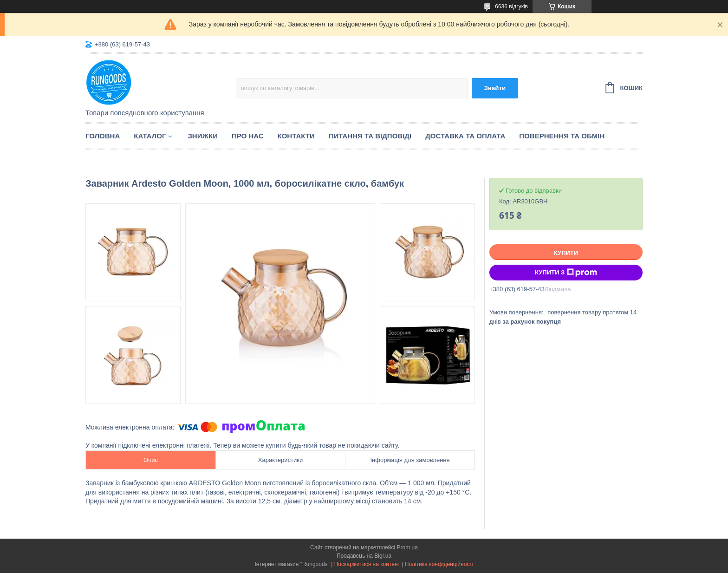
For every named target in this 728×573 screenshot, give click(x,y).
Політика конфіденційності (439, 564)
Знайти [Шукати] (495, 88)
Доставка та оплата (465, 136)
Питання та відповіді (370, 136)
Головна (103, 136)
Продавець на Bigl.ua (364, 556)
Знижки (203, 136)
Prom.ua (407, 547)
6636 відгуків (511, 7)
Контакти (296, 136)
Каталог (150, 136)
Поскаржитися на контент (367, 564)
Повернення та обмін (562, 136)
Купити (566, 253)
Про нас (248, 136)
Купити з (566, 273)
